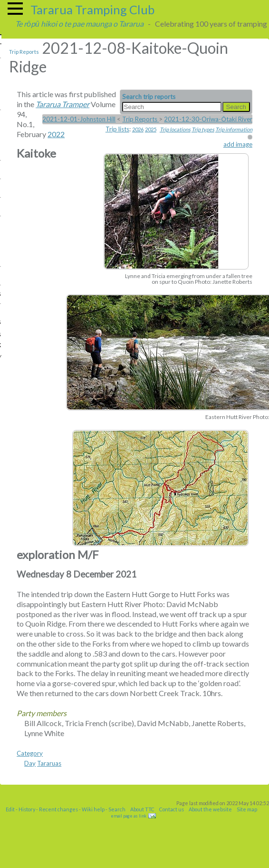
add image (238, 144)
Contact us (172, 809)
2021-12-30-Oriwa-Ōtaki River (208, 119)
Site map (247, 809)
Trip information (234, 129)
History (27, 809)
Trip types (203, 129)
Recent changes (58, 809)
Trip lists (117, 129)
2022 (56, 134)
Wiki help (93, 809)
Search (117, 809)
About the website (210, 809)
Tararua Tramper (62, 104)
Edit (10, 809)
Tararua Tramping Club (92, 10)
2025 (151, 129)
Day (30, 763)
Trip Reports (24, 52)
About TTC (142, 809)
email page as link (129, 816)
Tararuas (49, 763)
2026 (138, 129)
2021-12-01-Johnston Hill (79, 119)
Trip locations (175, 129)
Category (30, 753)
